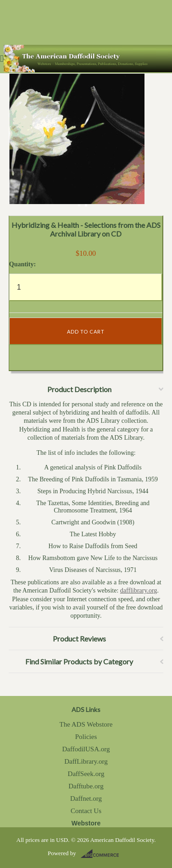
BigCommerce (103, 854)
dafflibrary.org (139, 590)
